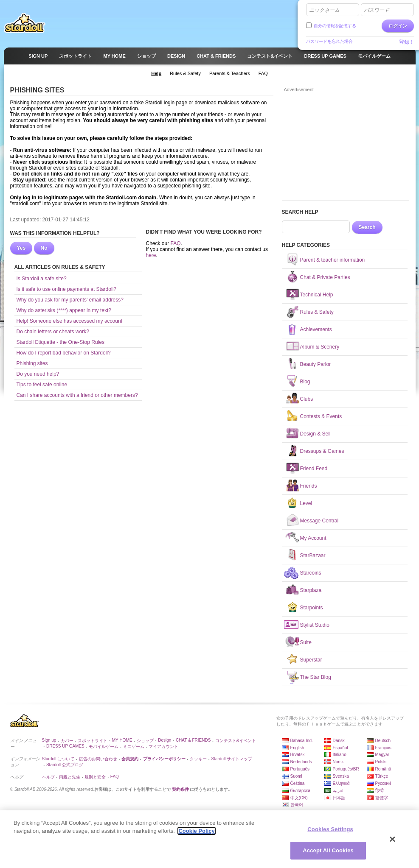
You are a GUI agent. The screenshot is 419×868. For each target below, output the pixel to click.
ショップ (145, 741)
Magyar (382, 755)
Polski (381, 762)
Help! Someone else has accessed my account (69, 321)
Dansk (339, 741)
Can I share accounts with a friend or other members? (77, 395)
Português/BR (346, 769)
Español (340, 748)
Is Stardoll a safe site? (42, 279)
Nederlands (301, 762)
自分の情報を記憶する (335, 26)
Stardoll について (58, 759)
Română (383, 769)
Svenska (341, 776)
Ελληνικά (341, 783)
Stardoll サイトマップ (232, 759)
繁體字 (382, 798)
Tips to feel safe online (42, 385)
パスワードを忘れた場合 (329, 41)
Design (165, 740)
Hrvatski (298, 755)
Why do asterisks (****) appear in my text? (64, 310)
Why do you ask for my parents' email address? (70, 300)
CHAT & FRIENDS (193, 740)
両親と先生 (70, 777)
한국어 (297, 805)
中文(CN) (299, 798)
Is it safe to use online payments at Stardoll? (66, 289)
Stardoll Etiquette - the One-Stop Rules (60, 342)
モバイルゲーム (104, 747)
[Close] (393, 840)
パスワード (377, 10)
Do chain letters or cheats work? (53, 332)
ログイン (398, 26)
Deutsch (383, 741)
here (151, 255)
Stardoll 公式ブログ (65, 765)
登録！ (407, 42)
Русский (383, 783)
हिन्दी (380, 791)
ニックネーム (324, 10)
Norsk (338, 762)
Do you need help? (38, 374)
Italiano (340, 755)
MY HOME (122, 740)
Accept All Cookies (328, 851)
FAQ (176, 243)
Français (383, 748)
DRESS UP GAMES (65, 746)
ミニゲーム (134, 747)
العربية (339, 791)
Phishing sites (32, 363)
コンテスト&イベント (236, 741)
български (300, 791)
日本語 (339, 798)
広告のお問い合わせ (98, 759)
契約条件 (180, 789)
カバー (67, 741)
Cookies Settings (330, 830)
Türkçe (382, 776)
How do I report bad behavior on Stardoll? (64, 353)
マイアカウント (163, 747)
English (297, 748)
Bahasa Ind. (302, 741)
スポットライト (93, 741)
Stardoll (25, 23)
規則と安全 (95, 777)
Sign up (49, 740)
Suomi (296, 776)
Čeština (298, 783)
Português (300, 769)
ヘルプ (48, 777)
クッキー (198, 759)
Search (367, 227)
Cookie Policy (196, 831)
